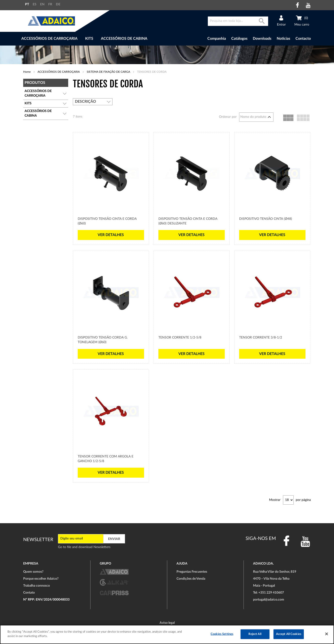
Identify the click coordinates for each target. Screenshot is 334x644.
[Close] (327, 634)
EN (42, 4)
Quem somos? (33, 572)
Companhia (217, 39)
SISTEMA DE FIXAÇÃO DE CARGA (109, 72)
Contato (29, 593)
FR (50, 4)
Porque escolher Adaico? (41, 579)
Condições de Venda (191, 579)
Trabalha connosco (37, 586)
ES (35, 4)
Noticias (283, 39)
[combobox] (238, 21)
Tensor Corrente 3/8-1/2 (261, 338)
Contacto (303, 39)
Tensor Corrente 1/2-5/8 (180, 338)
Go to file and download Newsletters (84, 547)
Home (27, 72)
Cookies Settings (222, 634)
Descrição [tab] (85, 102)
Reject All (255, 634)
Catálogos (239, 39)
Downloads (262, 39)
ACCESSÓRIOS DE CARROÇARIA (59, 72)
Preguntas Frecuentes (192, 572)
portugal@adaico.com (269, 600)
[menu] (102, 39)
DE (58, 4)
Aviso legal (167, 623)
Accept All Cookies (289, 634)
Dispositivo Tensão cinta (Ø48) (266, 219)
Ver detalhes (111, 235)
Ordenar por (228, 117)
